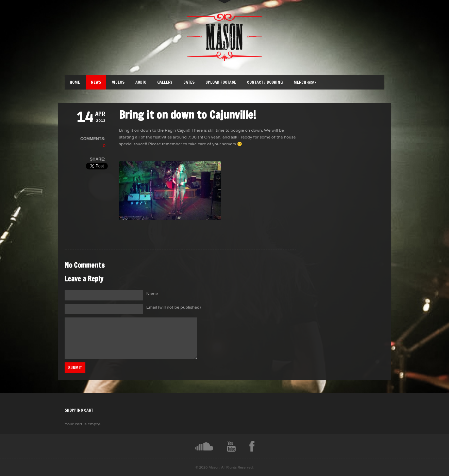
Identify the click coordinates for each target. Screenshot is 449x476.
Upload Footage (221, 82)
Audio (141, 82)
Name (152, 293)
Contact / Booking (265, 82)
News (96, 82)
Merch (305, 82)
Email (173, 307)
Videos (118, 82)
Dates (189, 82)
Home (75, 82)
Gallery (165, 82)
